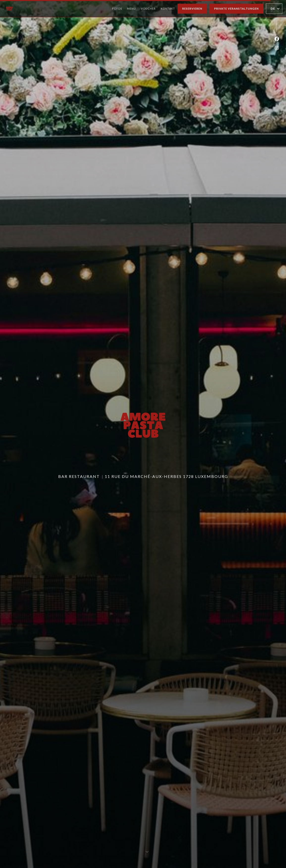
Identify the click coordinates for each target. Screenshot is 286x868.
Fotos (117, 9)
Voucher (148, 8)
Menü (131, 8)
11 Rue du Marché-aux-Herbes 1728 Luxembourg (166, 476)
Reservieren (192, 9)
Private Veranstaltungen (236, 9)
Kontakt (168, 9)
